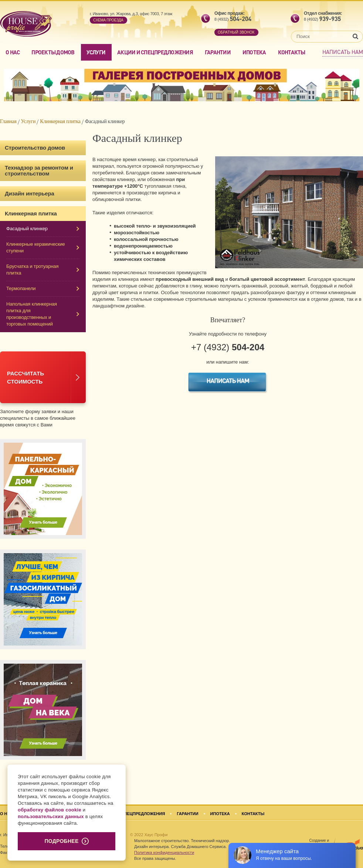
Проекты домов (53, 52)
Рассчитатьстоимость (26, 377)
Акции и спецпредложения (155, 52)
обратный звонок (236, 32)
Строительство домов (35, 148)
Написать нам (343, 52)
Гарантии (218, 52)
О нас (13, 52)
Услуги (96, 52)
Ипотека (254, 52)
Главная (8, 121)
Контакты (292, 52)
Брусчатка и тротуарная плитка (32, 270)
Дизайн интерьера (30, 193)
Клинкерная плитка (60, 121)
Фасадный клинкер (27, 229)
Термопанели (21, 288)
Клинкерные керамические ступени (36, 247)
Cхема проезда (108, 20)
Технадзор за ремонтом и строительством (39, 171)
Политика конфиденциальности (164, 852)
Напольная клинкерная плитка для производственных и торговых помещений (32, 314)
